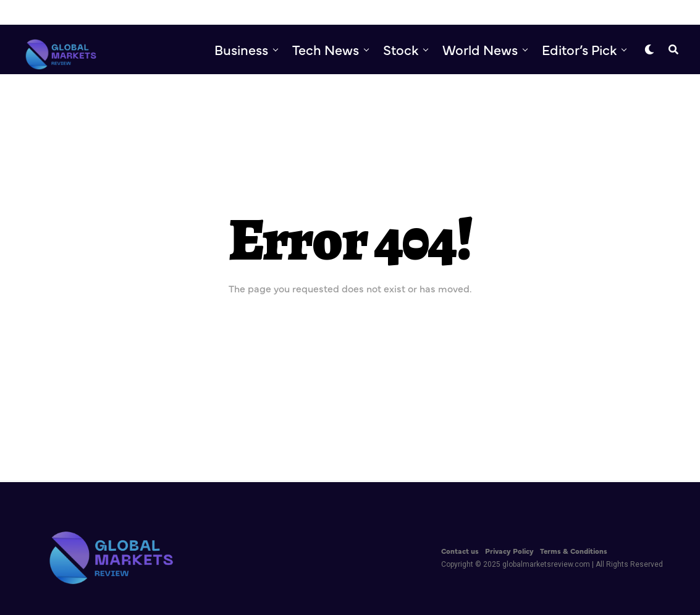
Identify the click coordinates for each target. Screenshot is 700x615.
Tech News (326, 49)
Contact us (460, 551)
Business (241, 49)
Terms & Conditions (574, 551)
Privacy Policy (509, 551)
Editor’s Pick (579, 49)
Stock (401, 49)
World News (480, 49)
